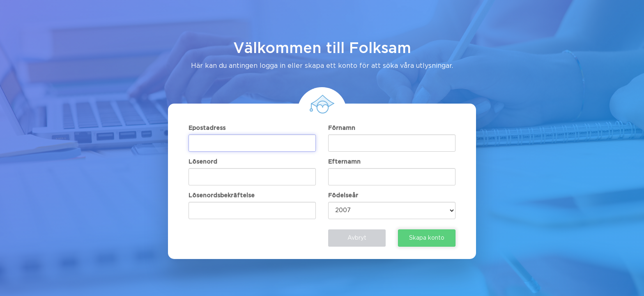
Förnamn (342, 128)
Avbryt (357, 238)
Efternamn (344, 162)
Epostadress (207, 128)
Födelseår (343, 196)
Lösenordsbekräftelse (222, 196)
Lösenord (203, 162)
